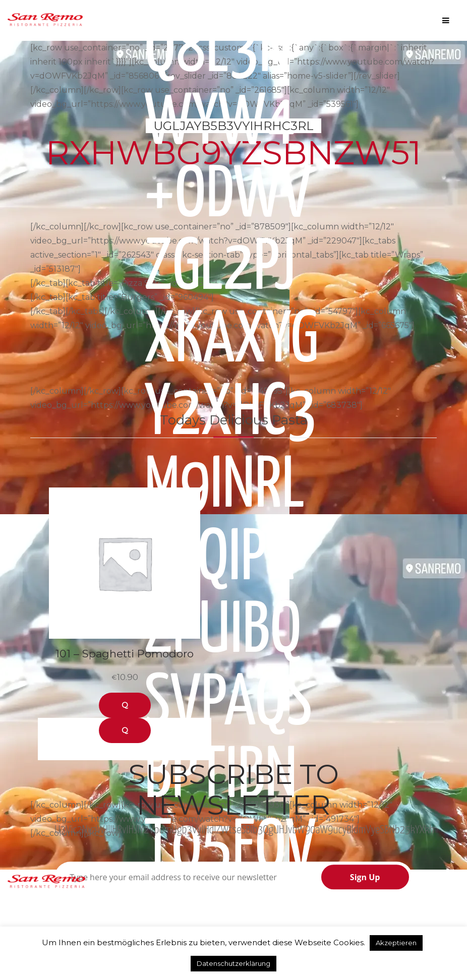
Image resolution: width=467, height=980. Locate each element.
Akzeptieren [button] (396, 943)
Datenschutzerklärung (233, 963)
